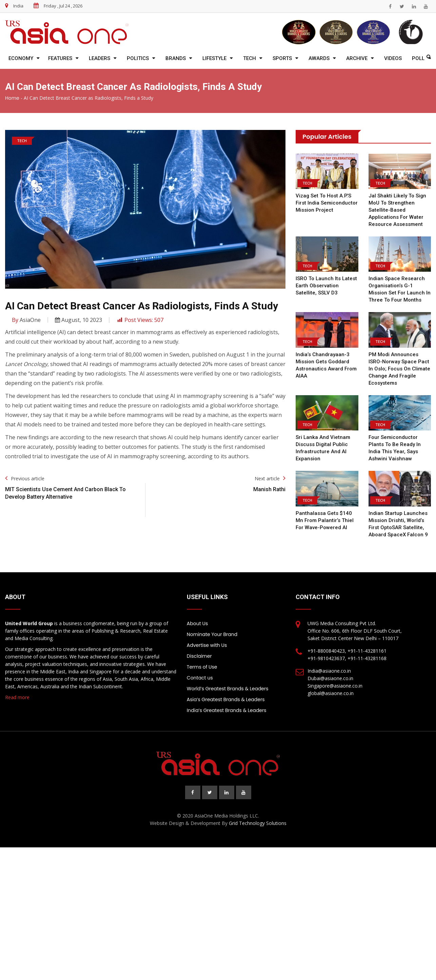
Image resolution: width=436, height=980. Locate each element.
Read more (17, 697)
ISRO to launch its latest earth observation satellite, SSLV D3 (326, 286)
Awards (319, 58)
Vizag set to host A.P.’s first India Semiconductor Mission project (327, 203)
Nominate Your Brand (212, 634)
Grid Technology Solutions (258, 823)
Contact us (200, 678)
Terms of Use (202, 667)
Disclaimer (199, 656)
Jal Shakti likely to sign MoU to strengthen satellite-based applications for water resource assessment (397, 210)
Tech (250, 58)
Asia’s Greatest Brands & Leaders (226, 699)
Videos (393, 58)
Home (12, 98)
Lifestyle (214, 58)
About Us (197, 623)
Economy (21, 58)
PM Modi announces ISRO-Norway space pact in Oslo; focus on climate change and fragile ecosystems (399, 369)
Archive (357, 58)
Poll (418, 58)
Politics (138, 58)
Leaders (100, 58)
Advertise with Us (207, 645)
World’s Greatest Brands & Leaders (228, 689)
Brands (176, 58)
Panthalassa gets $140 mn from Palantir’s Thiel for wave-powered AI (325, 520)
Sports (282, 58)
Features (60, 58)
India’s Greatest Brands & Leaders (227, 710)
